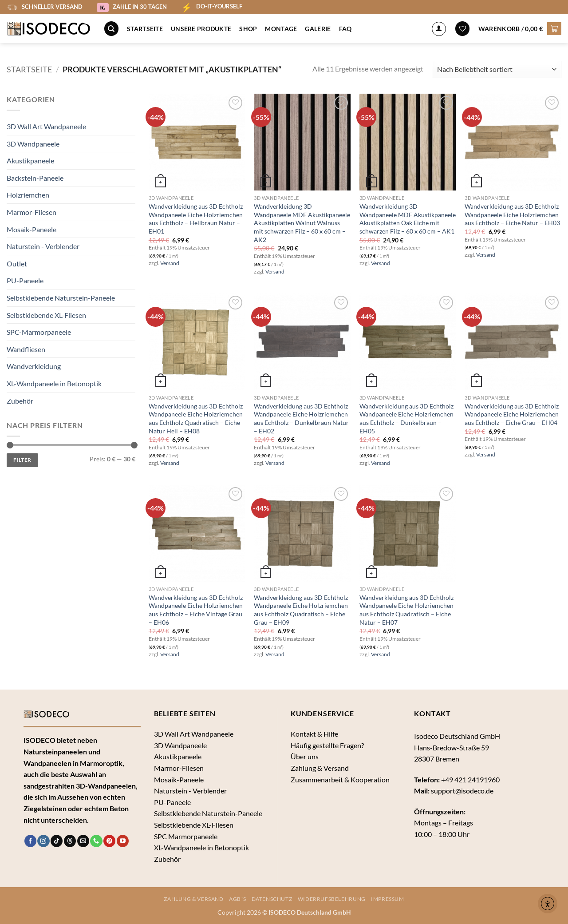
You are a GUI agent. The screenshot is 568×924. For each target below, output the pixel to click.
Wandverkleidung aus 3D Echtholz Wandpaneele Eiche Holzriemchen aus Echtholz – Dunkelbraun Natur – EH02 (301, 418)
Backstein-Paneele (35, 178)
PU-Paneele (25, 280)
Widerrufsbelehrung (332, 899)
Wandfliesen (26, 349)
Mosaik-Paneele (32, 229)
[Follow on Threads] (70, 841)
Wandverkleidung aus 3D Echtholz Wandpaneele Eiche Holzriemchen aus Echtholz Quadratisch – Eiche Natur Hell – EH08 (196, 418)
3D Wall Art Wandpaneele (46, 126)
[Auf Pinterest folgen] (109, 841)
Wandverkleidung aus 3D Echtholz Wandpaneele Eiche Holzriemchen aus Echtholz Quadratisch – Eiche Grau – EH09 (301, 610)
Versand (170, 263)
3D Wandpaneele (33, 144)
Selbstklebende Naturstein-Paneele (61, 298)
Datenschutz (272, 899)
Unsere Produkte (201, 29)
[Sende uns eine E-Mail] (83, 841)
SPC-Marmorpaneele (39, 332)
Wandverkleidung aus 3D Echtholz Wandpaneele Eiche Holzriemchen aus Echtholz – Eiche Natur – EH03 (512, 214)
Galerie (318, 29)
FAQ (345, 29)
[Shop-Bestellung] (497, 69)
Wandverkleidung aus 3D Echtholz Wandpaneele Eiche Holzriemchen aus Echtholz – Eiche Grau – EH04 (512, 414)
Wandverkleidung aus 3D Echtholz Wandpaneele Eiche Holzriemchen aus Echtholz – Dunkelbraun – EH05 (406, 418)
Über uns (305, 756)
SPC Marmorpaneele (186, 836)
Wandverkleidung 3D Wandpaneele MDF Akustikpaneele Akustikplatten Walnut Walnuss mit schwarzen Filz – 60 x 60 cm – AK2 (302, 223)
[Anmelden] (439, 29)
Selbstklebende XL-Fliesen (46, 315)
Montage (281, 29)
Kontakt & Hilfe (314, 734)
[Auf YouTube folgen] (123, 841)
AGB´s (237, 899)
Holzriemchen (28, 195)
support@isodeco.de (462, 791)
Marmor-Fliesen (32, 212)
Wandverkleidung (34, 366)
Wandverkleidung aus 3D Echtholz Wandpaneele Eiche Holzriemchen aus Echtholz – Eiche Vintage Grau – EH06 (196, 610)
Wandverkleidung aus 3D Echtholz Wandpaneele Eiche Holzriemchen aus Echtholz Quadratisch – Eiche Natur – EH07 (406, 610)
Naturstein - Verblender (43, 246)
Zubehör (20, 401)
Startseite (145, 29)
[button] (520, 28)
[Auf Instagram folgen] (43, 841)
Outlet (17, 264)
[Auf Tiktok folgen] (57, 841)
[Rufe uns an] (96, 841)
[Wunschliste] (462, 29)
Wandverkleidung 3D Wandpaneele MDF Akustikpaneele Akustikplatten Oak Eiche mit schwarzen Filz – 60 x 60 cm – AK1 (408, 219)
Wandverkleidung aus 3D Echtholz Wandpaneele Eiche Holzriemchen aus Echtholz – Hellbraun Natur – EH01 (196, 219)
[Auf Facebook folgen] (30, 841)
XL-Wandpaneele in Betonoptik (54, 383)
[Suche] (111, 29)
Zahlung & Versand (320, 768)
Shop (248, 29)
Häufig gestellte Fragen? (327, 745)
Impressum (388, 899)
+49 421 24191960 (470, 779)
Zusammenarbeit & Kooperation (340, 779)
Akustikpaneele (30, 161)
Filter (22, 460)
